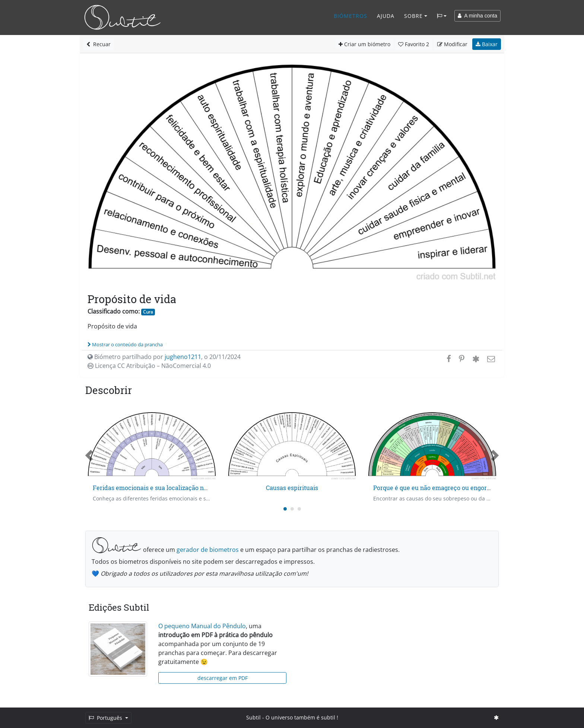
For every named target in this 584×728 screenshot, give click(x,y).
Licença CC (149, 366)
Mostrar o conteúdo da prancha (125, 344)
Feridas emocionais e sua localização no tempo (160, 488)
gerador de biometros (208, 550)
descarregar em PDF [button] (223, 678)
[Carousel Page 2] (292, 509)
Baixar (487, 44)
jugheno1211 (183, 357)
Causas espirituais (292, 488)
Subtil (253, 717)
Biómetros (350, 16)
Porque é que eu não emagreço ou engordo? (435, 488)
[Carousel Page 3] (299, 509)
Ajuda (386, 16)
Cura (148, 312)
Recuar (99, 44)
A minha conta (477, 16)
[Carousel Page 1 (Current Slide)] (285, 509)
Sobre (413, 16)
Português (106, 718)
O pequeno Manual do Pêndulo (202, 626)
